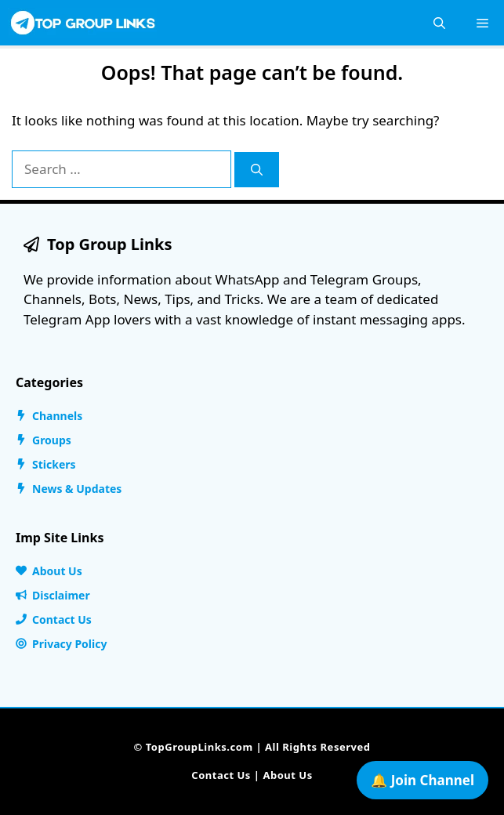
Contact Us (62, 619)
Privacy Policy (69, 644)
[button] (439, 23)
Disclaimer (61, 595)
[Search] (257, 170)
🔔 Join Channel (422, 780)
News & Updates (77, 489)
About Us (57, 571)
